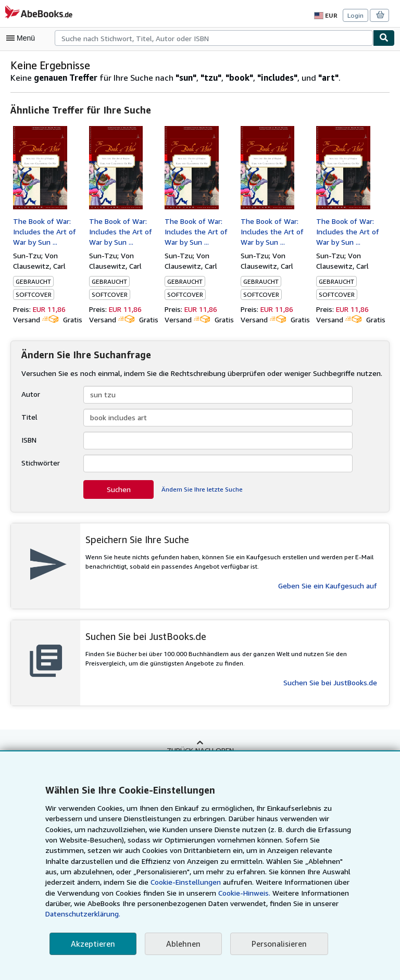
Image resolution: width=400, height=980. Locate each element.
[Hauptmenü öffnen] (23, 38)
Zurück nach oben (200, 749)
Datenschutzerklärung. (279, 914)
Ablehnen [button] (180, 944)
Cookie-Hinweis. (145, 903)
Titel (28, 417)
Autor (30, 394)
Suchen (118, 489)
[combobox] (214, 38)
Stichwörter (40, 462)
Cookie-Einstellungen (92, 893)
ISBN (30, 439)
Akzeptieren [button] (91, 944)
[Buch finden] (384, 38)
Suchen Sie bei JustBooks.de (330, 682)
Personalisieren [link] (274, 944)
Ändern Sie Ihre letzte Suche (201, 489)
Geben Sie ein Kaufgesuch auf (328, 585)
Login (356, 15)
